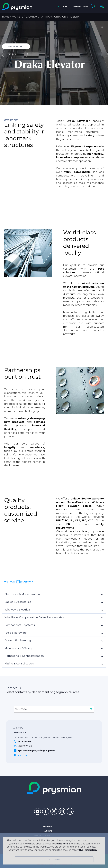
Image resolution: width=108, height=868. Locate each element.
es (80, 6)
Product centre (43, 835)
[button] (62, 6)
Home (6, 17)
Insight (48, 844)
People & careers (42, 840)
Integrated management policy (34, 848)
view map (23, 755)
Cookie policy (77, 858)
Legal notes (43, 858)
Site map (29, 858)
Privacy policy (60, 858)
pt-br (75, 6)
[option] (54, 63)
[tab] (54, 594)
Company (47, 827)
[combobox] (54, 709)
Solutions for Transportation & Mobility (53, 17)
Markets (18, 17)
